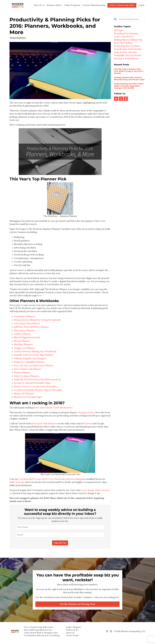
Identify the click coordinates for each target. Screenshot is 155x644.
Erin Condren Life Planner (28, 369)
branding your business (126, 34)
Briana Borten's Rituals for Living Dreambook (37, 320)
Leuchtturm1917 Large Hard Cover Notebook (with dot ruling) (50, 479)
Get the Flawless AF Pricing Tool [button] (78, 607)
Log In (141, 5)
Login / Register (73, 630)
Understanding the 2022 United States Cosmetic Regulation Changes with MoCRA (129, 86)
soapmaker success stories (128, 55)
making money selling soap (128, 40)
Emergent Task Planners (45, 424)
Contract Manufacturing (94, 5)
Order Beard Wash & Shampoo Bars (41, 636)
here (40, 296)
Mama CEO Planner (24, 394)
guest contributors (124, 37)
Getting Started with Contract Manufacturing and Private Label (129, 79)
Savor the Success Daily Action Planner (34, 366)
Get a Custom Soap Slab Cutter (39, 630)
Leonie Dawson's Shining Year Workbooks (35, 352)
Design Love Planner (25, 348)
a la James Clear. (86, 413)
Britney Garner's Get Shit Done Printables (35, 387)
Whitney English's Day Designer (30, 359)
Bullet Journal (17, 482)
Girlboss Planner (22, 334)
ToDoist (88, 424)
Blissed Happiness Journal (27, 337)
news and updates (123, 43)
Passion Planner (22, 373)
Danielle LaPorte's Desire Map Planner (34, 355)
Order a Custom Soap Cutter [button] (122, 5)
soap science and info (125, 52)
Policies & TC (72, 633)
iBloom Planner (22, 341)
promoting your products (127, 46)
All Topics (119, 30)
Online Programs (72, 5)
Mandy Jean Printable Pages (28, 397)
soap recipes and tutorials (128, 49)
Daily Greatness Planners (27, 376)
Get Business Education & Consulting (42, 639)
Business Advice (54, 5)
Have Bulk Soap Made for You (38, 633)
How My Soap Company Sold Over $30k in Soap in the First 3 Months (129, 71)
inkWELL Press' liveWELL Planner (31, 327)
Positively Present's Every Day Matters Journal (38, 380)
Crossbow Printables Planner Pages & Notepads (38, 390)
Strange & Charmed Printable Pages (32, 383)
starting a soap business (18, 38)
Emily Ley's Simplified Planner (29, 362)
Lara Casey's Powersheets (27, 324)
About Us (39, 5)
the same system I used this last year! (54, 408)
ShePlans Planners (23, 345)
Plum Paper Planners (25, 331)
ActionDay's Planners (25, 316)
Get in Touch (72, 639)
